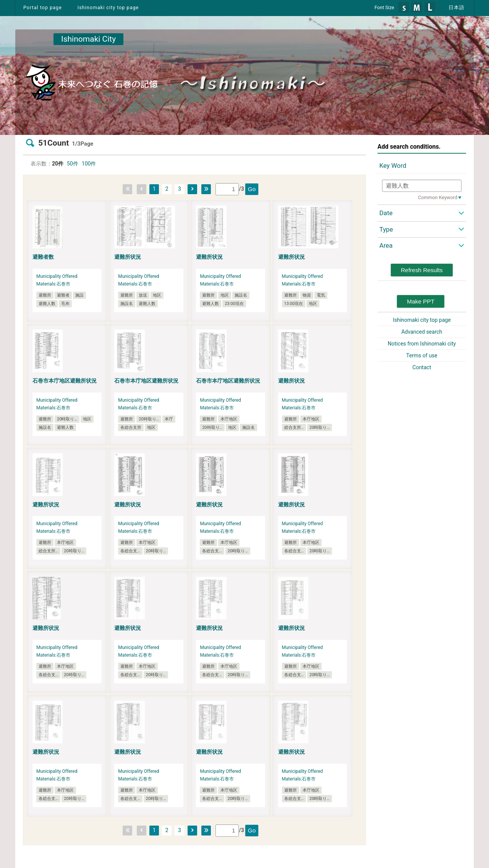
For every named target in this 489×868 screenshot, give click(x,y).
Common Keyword (438, 197)
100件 (89, 164)
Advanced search (422, 332)
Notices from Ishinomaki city (422, 344)
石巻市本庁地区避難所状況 (65, 381)
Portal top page (43, 7)
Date (386, 213)
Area (386, 245)
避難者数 (43, 257)
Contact (422, 367)
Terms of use (422, 355)
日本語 (457, 7)
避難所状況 (128, 257)
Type (386, 229)
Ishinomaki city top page (108, 7)
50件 (73, 164)
